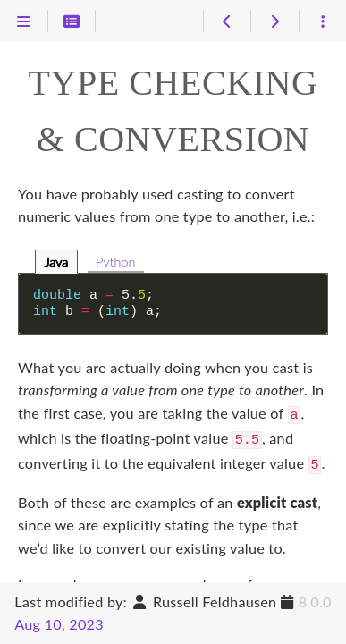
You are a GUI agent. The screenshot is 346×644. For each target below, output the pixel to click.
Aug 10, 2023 (59, 624)
